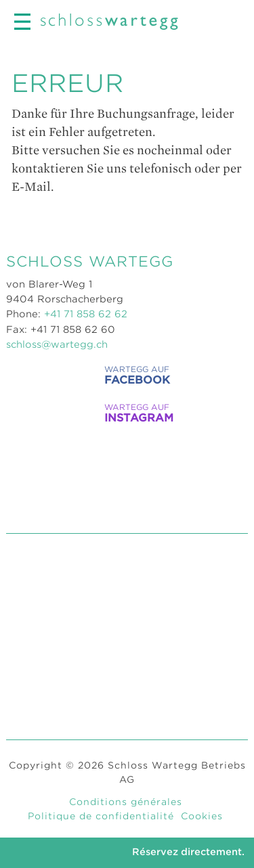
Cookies (202, 816)
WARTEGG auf (122, 375)
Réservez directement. (188, 852)
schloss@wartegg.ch (57, 344)
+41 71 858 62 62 (86, 314)
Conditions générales (126, 802)
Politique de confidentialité (101, 816)
